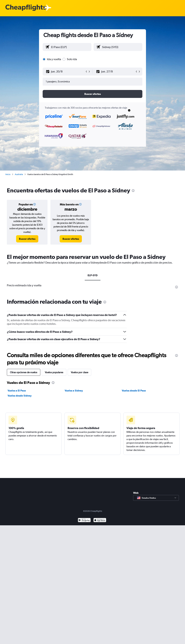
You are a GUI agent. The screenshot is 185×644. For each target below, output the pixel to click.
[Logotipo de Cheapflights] (26, 8)
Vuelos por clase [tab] (79, 372)
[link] (27, 239)
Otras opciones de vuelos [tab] (24, 372)
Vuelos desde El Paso (134, 391)
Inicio (8, 174)
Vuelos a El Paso (17, 391)
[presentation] (133, 191)
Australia (19, 174)
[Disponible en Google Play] (84, 521)
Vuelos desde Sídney (20, 396)
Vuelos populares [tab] (54, 372)
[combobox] (70, 47)
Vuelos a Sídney (74, 391)
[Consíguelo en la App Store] (100, 521)
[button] (65, 72)
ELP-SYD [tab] (93, 275)
